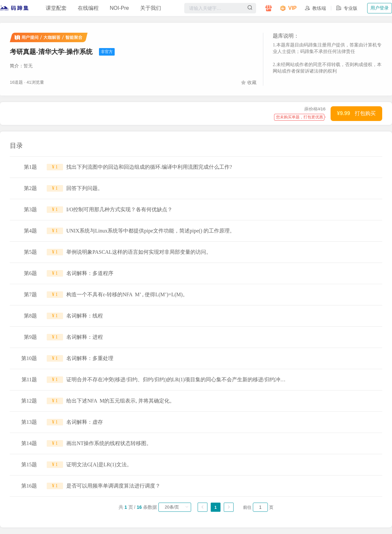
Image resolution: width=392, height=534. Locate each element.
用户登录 (380, 8)
